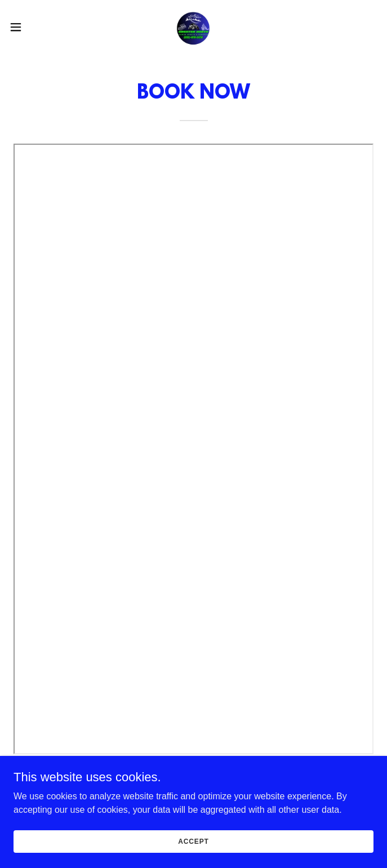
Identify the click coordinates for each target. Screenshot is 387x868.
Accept (193, 849)
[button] (33, 27)
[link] (193, 27)
